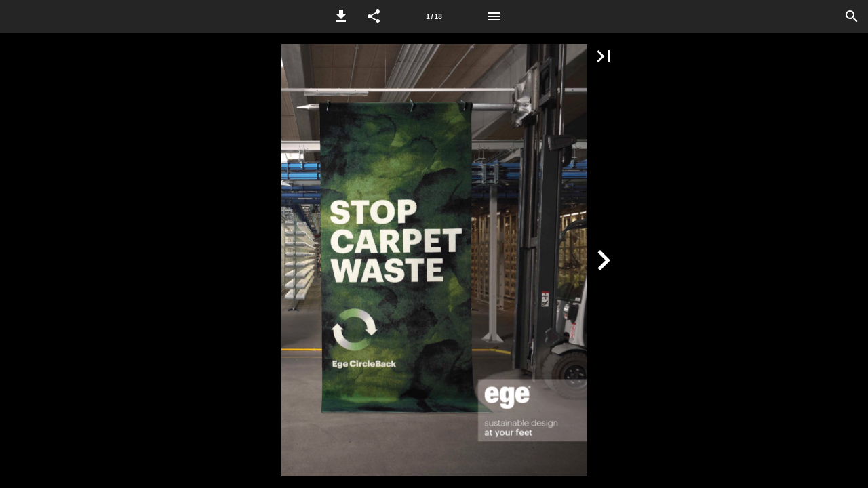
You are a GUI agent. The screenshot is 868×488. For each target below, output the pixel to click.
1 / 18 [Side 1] (434, 17)
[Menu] (494, 16)
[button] (341, 16)
